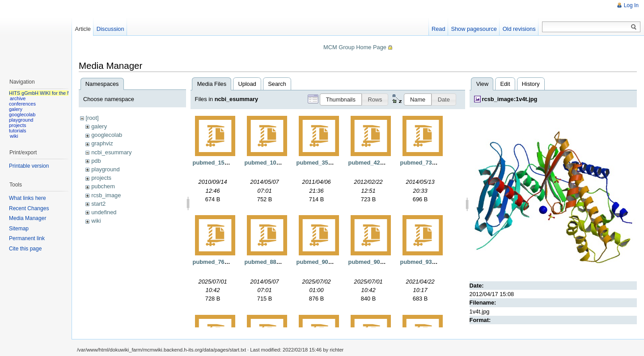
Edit (505, 84)
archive (18, 98)
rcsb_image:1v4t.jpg (510, 99)
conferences (22, 104)
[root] (92, 118)
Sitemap (19, 229)
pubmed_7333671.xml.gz (434, 163)
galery (99, 126)
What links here (28, 198)
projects (101, 178)
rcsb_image (106, 195)
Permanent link (27, 238)
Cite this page (25, 249)
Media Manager (28, 218)
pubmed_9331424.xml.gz (434, 262)
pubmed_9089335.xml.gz (382, 262)
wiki (96, 221)
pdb (96, 161)
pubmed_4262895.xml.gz (382, 163)
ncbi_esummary (111, 152)
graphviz (102, 143)
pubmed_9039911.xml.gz (330, 262)
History (531, 84)
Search (277, 84)
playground (105, 169)
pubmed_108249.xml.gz (277, 163)
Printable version (29, 166)
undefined (104, 212)
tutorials (18, 131)
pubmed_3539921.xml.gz (330, 163)
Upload (247, 84)
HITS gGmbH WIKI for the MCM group (51, 93)
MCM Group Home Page (355, 47)
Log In (631, 5)
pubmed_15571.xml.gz (223, 163)
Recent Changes (29, 208)
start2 (98, 204)
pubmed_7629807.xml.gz (226, 262)
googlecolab (107, 135)
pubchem (103, 186)
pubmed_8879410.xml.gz (278, 262)
